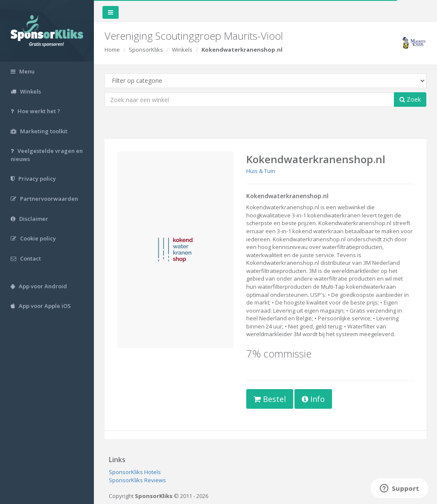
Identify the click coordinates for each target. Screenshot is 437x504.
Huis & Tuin (261, 171)
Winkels (182, 50)
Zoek (410, 99)
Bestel (270, 399)
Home (112, 50)
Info (313, 399)
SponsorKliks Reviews (137, 480)
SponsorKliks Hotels (135, 472)
